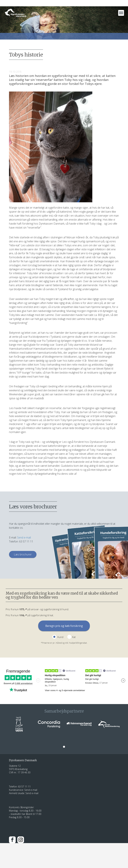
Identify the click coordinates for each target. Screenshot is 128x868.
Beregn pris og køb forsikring (64, 626)
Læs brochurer (23, 554)
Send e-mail (24, 537)
